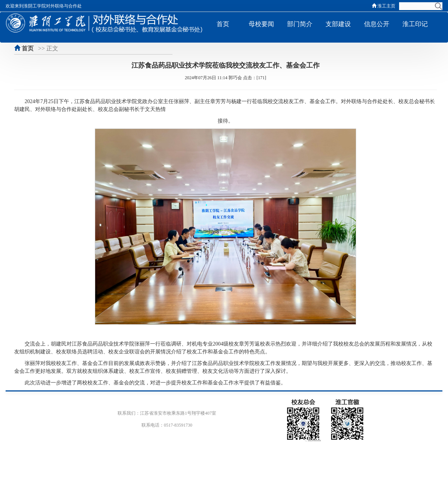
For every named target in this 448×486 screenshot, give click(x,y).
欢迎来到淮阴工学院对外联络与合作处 (45, 6)
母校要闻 (261, 24)
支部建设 (338, 24)
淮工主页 (384, 6)
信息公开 (377, 24)
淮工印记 (415, 24)
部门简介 (300, 24)
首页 (223, 24)
